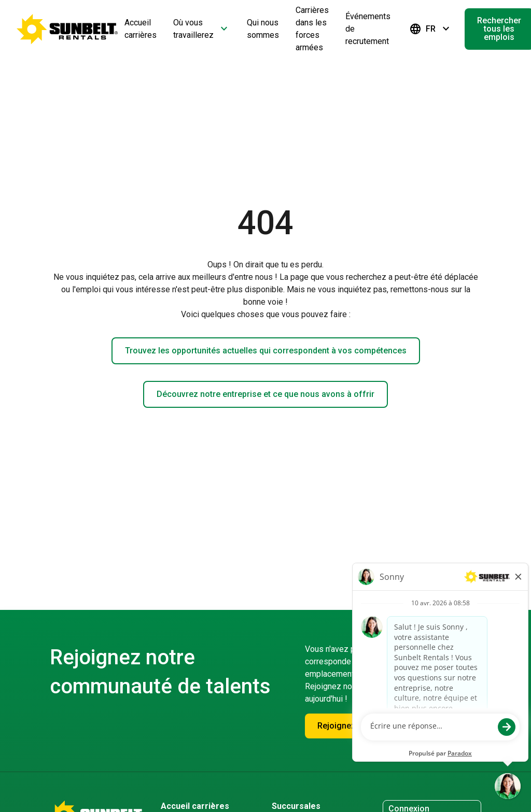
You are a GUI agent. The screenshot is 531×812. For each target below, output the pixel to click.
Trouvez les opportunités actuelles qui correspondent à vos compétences (266, 351)
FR (431, 29)
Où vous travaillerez (202, 29)
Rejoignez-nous (348, 726)
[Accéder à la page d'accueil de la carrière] (67, 29)
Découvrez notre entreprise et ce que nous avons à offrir (265, 394)
